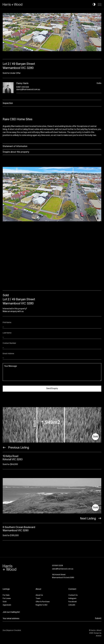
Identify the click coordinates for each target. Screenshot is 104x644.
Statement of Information (15, 146)
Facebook (73, 602)
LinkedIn (72, 605)
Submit (98, 618)
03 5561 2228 (57, 566)
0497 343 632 (23, 87)
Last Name (7, 333)
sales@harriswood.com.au (63, 569)
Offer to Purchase (43, 602)
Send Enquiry (52, 389)
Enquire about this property (16, 152)
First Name (7, 323)
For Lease (7, 599)
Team (38, 599)
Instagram (72, 599)
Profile (99, 83)
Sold (5, 602)
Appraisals (7, 605)
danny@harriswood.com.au (28, 90)
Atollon (99, 636)
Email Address (8, 354)
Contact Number (9, 343)
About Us (39, 595)
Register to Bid (41, 605)
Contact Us (73, 595)
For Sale (6, 595)
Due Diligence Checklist (12, 630)
